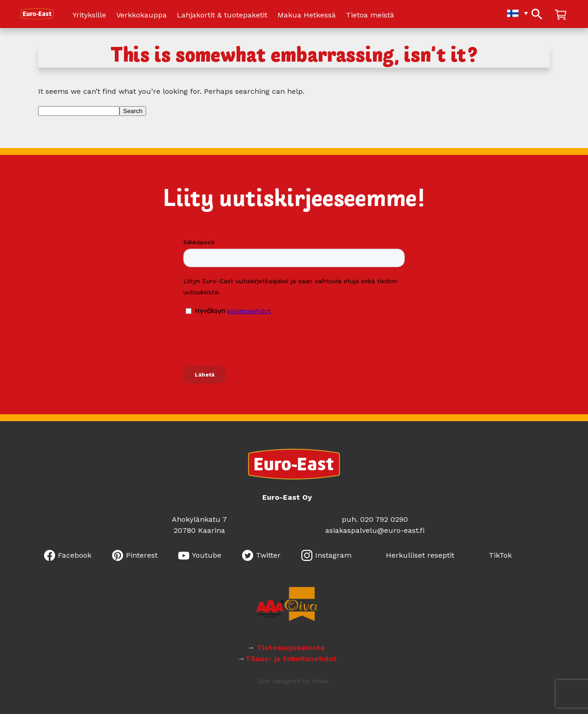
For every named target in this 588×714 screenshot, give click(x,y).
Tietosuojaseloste (292, 648)
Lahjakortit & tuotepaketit (222, 15)
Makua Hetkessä (307, 15)
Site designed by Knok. (294, 681)
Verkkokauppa (141, 15)
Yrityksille (89, 15)
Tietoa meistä (370, 15)
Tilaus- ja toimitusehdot (291, 659)
